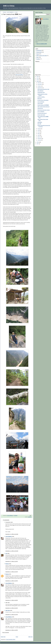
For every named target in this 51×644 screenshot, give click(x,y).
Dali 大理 (39, 124)
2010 (38, 80)
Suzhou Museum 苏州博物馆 (43, 105)
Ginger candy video (41, 115)
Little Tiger (8, 610)
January (39, 140)
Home (17, 637)
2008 (38, 142)
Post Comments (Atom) (11, 639)
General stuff (39, 52)
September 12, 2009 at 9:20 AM (12, 608)
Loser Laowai (40, 103)
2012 (38, 77)
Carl (6, 553)
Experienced (39, 50)
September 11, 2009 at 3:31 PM (12, 572)
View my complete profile (42, 44)
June (39, 132)
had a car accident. (19, 75)
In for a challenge (41, 112)
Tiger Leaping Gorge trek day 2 (44, 107)
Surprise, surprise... (41, 97)
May (39, 134)
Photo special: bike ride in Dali (43, 89)
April (39, 135)
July (39, 130)
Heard (38, 54)
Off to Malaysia (40, 91)
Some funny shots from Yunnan (44, 110)
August (39, 129)
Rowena (7, 564)
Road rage (40, 99)
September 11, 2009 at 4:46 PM (12, 600)
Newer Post (3, 637)
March (39, 137)
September (40, 88)
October (39, 86)
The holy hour (40, 108)
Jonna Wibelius (9, 537)
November (40, 85)
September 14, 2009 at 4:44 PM (12, 630)
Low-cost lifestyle (41, 102)
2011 (38, 78)
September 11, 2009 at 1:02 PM (12, 561)
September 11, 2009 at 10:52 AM (12, 551)
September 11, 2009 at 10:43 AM (12, 534)
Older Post (30, 637)
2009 (38, 81)
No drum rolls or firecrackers (43, 100)
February (40, 138)
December (40, 83)
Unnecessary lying (41, 92)
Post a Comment (6, 632)
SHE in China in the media (42, 56)
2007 (38, 144)
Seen (37, 57)
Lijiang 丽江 (40, 122)
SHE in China (9, 6)
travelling (30, 517)
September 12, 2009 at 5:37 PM (12, 615)
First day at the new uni (42, 113)
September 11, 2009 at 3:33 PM (12, 581)
